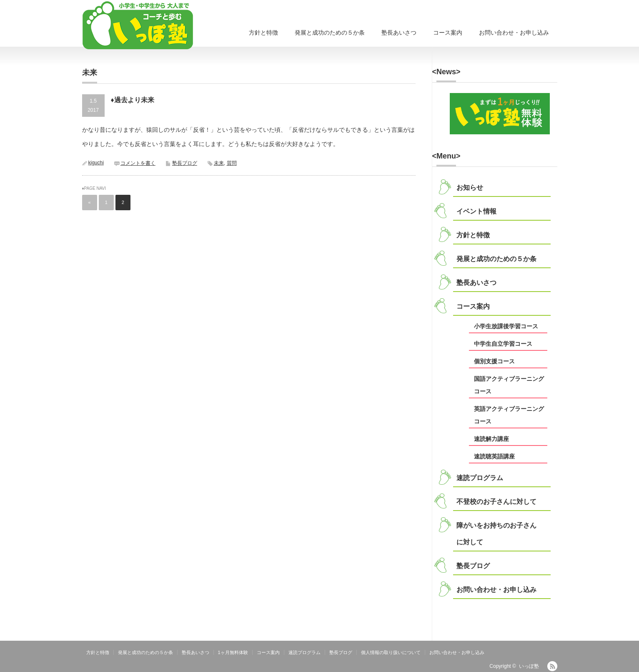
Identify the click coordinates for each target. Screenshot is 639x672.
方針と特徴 (263, 33)
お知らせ (470, 188)
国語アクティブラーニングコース (509, 385)
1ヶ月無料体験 (233, 652)
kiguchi (96, 163)
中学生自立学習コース (503, 344)
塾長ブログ (185, 163)
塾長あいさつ (399, 33)
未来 (219, 163)
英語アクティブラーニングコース (509, 415)
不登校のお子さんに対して (496, 502)
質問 (232, 163)
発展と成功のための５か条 (330, 33)
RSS (552, 666)
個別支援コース (494, 361)
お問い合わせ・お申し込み (514, 33)
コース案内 (448, 33)
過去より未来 (134, 100)
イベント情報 (476, 211)
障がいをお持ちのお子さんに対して (496, 534)
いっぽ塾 (529, 666)
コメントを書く (138, 163)
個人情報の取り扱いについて (391, 652)
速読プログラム (480, 478)
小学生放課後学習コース (506, 326)
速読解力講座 (491, 439)
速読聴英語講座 (494, 456)
